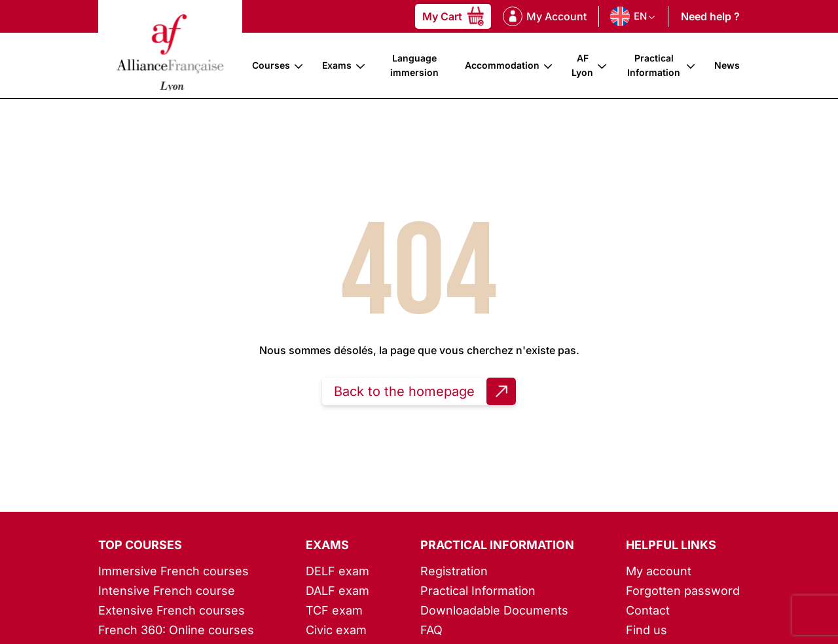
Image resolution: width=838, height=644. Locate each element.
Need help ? (710, 16)
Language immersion (414, 65)
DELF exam (337, 571)
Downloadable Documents (494, 610)
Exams (337, 65)
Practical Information (654, 65)
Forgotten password (683, 591)
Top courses (140, 545)
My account (659, 571)
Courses (271, 65)
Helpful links (671, 545)
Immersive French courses (173, 571)
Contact (648, 610)
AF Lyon (582, 65)
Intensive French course (167, 591)
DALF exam (337, 591)
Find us (647, 630)
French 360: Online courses (176, 630)
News (727, 65)
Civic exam (336, 630)
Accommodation (502, 65)
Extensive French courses (172, 610)
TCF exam (334, 610)
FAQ (431, 630)
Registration (454, 571)
